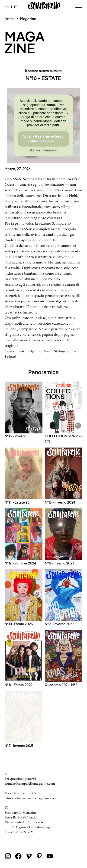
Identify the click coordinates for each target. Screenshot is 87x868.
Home (10, 19)
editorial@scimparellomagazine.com (31, 798)
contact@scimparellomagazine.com (30, 783)
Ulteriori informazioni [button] (44, 150)
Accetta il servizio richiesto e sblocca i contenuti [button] (43, 139)
